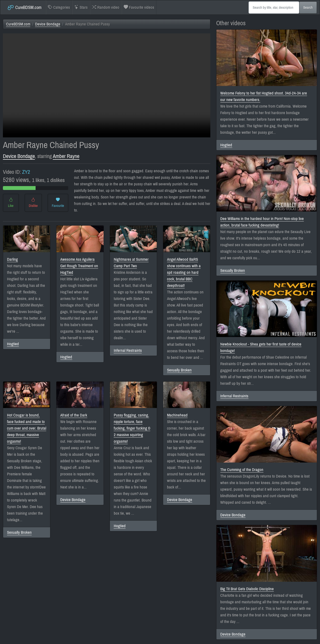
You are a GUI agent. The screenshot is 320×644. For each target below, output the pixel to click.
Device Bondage (48, 24)
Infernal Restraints (128, 350)
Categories (59, 7)
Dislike (33, 203)
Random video (106, 7)
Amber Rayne (66, 156)
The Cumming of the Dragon (242, 470)
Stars (81, 7)
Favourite (58, 203)
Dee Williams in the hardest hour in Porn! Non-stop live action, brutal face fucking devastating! (262, 222)
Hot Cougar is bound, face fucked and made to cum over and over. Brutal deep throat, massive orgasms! (27, 428)
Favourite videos (139, 7)
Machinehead (177, 415)
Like (11, 203)
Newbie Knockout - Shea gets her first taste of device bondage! (261, 347)
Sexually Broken (179, 370)
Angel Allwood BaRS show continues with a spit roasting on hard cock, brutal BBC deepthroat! (184, 272)
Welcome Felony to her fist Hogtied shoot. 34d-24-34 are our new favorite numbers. (264, 96)
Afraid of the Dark (74, 415)
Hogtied (13, 344)
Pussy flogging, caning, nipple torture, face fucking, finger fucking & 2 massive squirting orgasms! (132, 428)
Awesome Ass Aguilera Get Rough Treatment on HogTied (79, 266)
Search (308, 8)
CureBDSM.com (24, 8)
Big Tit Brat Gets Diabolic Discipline (247, 589)
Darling (12, 259)
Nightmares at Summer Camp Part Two (131, 263)
